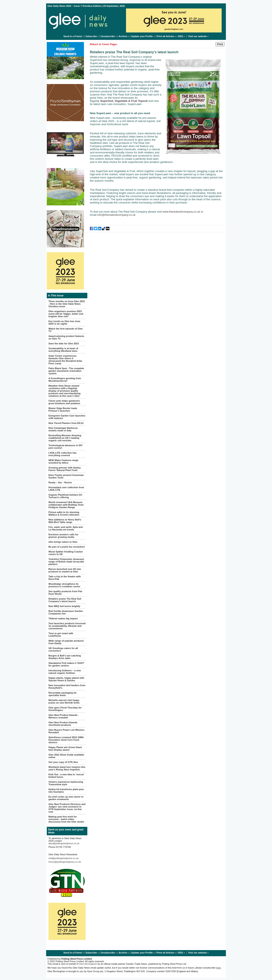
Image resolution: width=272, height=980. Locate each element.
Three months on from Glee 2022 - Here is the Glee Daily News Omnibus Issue (67, 304)
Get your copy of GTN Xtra (63, 762)
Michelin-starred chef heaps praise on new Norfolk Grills (64, 701)
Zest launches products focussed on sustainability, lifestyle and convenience (67, 626)
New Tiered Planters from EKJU (66, 423)
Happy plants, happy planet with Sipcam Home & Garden (66, 679)
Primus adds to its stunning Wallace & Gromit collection (64, 513)
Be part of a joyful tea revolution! (67, 547)
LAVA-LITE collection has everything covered (62, 454)
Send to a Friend (72, 36)
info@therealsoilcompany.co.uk (116, 215)
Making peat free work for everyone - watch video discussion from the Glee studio (66, 819)
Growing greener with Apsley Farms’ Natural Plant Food (65, 469)
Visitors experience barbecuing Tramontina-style (66, 783)
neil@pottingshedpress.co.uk (63, 858)
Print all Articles (165, 36)
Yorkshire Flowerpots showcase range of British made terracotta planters (66, 562)
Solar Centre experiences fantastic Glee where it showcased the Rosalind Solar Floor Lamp (65, 360)
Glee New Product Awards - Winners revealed (64, 716)
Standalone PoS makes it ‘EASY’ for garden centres (66, 664)
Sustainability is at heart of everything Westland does (63, 350)
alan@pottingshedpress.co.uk (64, 843)
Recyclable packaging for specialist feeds (63, 694)
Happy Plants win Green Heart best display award (65, 749)
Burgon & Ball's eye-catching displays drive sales (65, 657)
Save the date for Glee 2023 (64, 343)
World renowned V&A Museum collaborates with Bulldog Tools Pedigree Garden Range (66, 505)
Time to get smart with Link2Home (61, 635)
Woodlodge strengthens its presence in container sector (64, 585)
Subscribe (91, 36)
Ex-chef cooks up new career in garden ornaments (66, 798)
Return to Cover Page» (104, 44)
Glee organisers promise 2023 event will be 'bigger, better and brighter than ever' (66, 314)
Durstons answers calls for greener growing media (63, 536)
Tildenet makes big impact (63, 618)
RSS (181, 36)
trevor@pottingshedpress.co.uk (65, 862)
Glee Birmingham (88, 964)
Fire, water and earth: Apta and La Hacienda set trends (66, 528)
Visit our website (197, 36)
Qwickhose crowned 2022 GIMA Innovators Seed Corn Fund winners (66, 740)
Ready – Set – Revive (60, 482)
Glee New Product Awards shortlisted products (63, 724)
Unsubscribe (108, 36)
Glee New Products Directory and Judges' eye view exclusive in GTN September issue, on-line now (67, 808)
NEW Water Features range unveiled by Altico (63, 461)
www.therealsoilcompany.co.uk (181, 212)
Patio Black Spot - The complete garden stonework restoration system (66, 371)
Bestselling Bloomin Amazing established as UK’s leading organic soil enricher (65, 438)
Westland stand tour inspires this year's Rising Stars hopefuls (67, 768)
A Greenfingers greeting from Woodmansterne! (65, 380)
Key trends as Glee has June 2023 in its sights (64, 322)
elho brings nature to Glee (63, 542)
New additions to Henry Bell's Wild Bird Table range (65, 521)
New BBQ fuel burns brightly (64, 606)
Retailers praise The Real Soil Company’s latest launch (65, 600)
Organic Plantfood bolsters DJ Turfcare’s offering (65, 496)
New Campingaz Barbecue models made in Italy (63, 429)
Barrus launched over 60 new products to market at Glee (65, 570)
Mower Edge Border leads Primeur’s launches (63, 409)
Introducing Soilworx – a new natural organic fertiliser (65, 672)
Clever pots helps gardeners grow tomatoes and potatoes (64, 402)
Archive (123, 36)
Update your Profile (142, 36)
